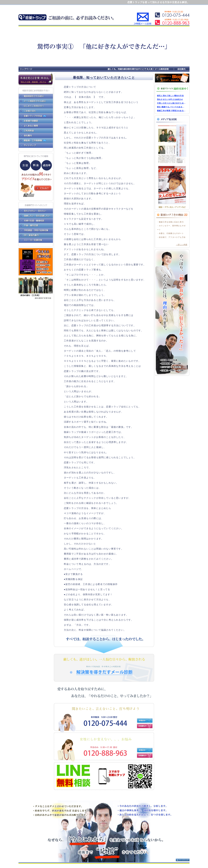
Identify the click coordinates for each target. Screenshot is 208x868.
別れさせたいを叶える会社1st (170, 99)
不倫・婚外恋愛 (36, 226)
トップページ (26, 69)
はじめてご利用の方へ (36, 106)
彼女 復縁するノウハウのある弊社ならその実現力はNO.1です (171, 107)
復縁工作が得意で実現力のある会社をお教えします (171, 111)
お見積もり (145, 726)
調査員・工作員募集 (32, 140)
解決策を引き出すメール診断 (104, 668)
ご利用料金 (36, 131)
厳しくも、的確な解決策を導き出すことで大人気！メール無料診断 (140, 69)
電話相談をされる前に (36, 96)
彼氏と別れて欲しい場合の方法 (170, 96)
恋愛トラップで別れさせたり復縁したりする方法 (33, 16)
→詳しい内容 (182, 245)
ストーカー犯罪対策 (36, 240)
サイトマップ (36, 145)
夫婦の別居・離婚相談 (36, 221)
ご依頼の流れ (36, 111)
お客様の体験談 (36, 121)
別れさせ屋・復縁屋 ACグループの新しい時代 (37, 82)
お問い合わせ (145, 721)
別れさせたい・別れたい (36, 211)
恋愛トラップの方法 (32, 116)
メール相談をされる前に (36, 101)
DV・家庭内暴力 (36, 236)
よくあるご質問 (36, 126)
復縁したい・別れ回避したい (36, 216)
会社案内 (182, 69)
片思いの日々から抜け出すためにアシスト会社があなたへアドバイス (171, 103)
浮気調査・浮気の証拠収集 (36, 231)
